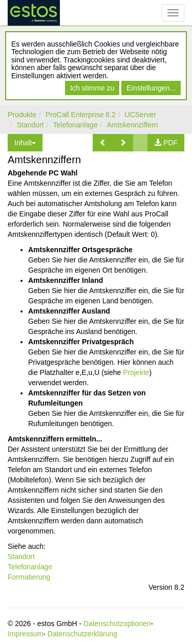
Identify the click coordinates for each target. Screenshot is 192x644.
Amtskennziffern (132, 125)
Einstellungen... (151, 88)
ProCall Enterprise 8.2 (81, 115)
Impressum (25, 634)
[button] (103, 143)
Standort (30, 125)
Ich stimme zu (92, 88)
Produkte (22, 115)
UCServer (141, 115)
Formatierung (29, 577)
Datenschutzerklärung (82, 634)
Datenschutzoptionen (117, 624)
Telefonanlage (76, 125)
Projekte (136, 372)
